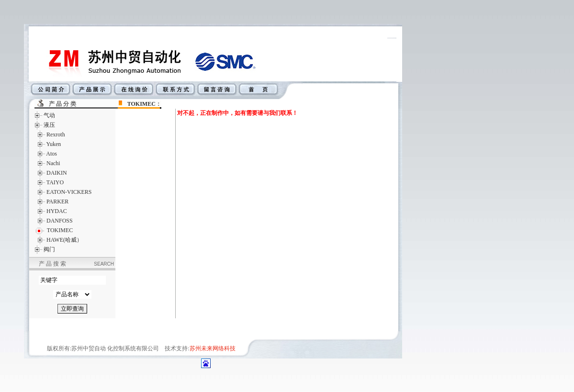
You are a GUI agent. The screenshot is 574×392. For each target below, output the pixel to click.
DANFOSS (60, 221)
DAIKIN (57, 173)
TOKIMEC (141, 104)
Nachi (53, 163)
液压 (49, 125)
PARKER (57, 202)
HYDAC (57, 211)
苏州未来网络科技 (213, 348)
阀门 (49, 249)
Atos (51, 154)
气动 (49, 115)
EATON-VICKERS (69, 192)
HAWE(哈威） (64, 240)
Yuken (54, 144)
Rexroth (56, 134)
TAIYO (55, 182)
